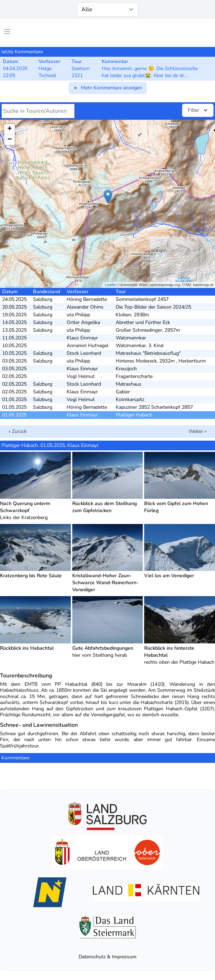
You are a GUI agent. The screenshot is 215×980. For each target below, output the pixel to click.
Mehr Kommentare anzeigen (107, 88)
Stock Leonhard (84, 353)
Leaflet (111, 285)
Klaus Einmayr (82, 338)
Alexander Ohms (85, 307)
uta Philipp (78, 315)
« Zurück (18, 431)
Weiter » (198, 431)
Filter (199, 110)
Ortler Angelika (83, 322)
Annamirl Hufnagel (88, 346)
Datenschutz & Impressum (107, 957)
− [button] (10, 140)
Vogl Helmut (81, 376)
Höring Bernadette (87, 299)
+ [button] (10, 129)
